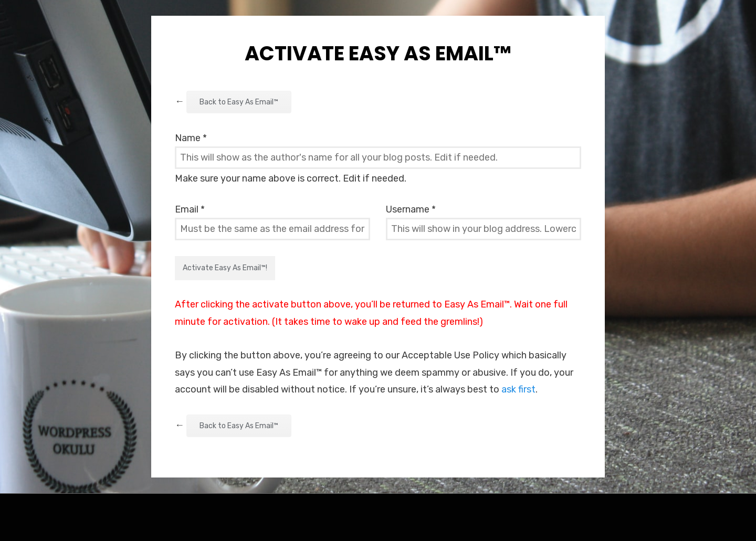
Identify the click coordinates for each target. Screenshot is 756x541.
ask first (518, 389)
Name (191, 138)
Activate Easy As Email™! (225, 268)
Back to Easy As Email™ (239, 102)
